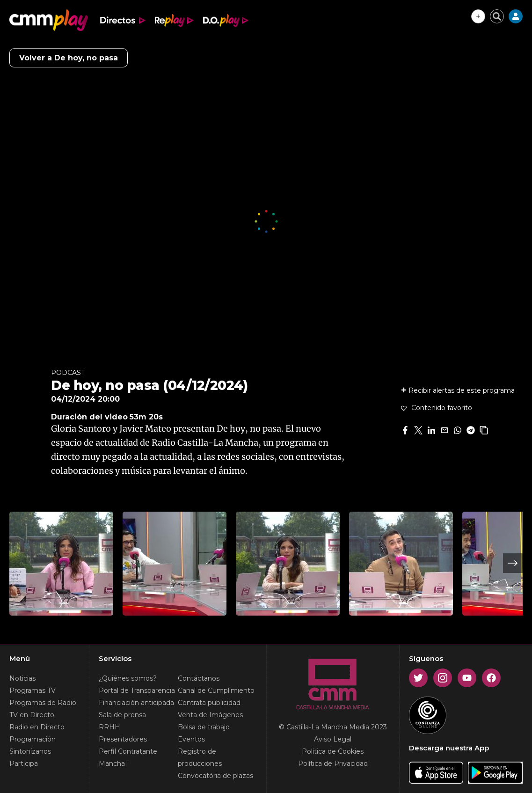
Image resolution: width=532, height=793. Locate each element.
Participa (24, 764)
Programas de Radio (43, 703)
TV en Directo (32, 715)
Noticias (22, 678)
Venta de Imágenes (210, 715)
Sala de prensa (122, 715)
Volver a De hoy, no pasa (69, 58)
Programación (33, 739)
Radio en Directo (37, 727)
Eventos (191, 739)
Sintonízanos (30, 751)
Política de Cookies (333, 751)
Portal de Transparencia (137, 690)
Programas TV (33, 690)
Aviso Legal (333, 739)
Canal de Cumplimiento (216, 690)
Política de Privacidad (333, 764)
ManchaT (114, 764)
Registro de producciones (200, 757)
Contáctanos (199, 678)
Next (513, 563)
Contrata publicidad (209, 703)
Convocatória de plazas (215, 776)
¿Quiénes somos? (128, 678)
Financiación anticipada (136, 703)
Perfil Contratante (128, 751)
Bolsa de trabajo (204, 727)
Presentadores (123, 739)
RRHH (109, 727)
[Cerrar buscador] (497, 16)
